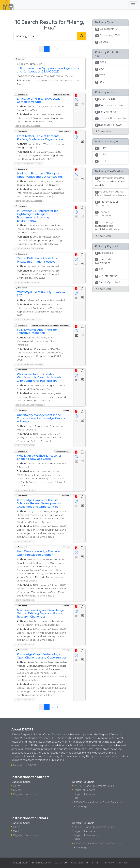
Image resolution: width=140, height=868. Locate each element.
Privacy (110, 863)
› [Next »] (58, 49)
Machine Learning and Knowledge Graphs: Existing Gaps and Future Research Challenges (41, 613)
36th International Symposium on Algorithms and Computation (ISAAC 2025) (48, 70)
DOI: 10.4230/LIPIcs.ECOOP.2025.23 (29, 405)
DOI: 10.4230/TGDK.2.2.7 (25, 490)
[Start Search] (82, 36)
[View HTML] (82, 208)
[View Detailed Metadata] (76, 100)
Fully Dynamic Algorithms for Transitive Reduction (37, 331)
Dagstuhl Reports (84, 790)
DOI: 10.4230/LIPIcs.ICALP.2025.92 (29, 364)
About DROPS (80, 863)
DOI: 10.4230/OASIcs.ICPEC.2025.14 (29, 248)
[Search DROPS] (45, 36)
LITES (77, 798)
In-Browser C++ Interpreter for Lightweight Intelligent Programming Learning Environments (37, 216)
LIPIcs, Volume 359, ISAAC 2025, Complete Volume (38, 100)
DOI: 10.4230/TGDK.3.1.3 (25, 446)
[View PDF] (76, 95)
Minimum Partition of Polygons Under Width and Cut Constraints (40, 175)
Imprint (97, 863)
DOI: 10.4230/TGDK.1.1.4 (25, 700)
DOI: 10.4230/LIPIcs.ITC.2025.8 (27, 282)
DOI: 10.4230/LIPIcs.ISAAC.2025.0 (28, 164)
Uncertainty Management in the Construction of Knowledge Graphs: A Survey (41, 418)
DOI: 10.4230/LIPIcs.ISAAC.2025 (28, 126)
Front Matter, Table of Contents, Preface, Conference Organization (40, 138)
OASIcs (17, 790)
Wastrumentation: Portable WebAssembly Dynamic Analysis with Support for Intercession (39, 377)
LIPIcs (17, 786)
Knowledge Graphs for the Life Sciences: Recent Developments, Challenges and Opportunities (39, 503)
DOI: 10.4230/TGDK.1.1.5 (25, 541)
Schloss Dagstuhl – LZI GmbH (49, 863)
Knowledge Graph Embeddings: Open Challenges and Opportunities (42, 656)
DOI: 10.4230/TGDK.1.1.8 (25, 644)
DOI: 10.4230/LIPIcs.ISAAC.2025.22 (29, 201)
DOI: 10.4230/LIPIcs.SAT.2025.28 (28, 320)
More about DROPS (25, 765)
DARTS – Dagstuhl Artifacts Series (94, 786)
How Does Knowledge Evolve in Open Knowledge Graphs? (39, 553)
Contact (122, 863)
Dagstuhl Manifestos (86, 794)
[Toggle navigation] (133, 5)
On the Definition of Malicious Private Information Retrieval (37, 260)
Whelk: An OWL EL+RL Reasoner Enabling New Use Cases (39, 457)
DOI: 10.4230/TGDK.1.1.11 (25, 600)
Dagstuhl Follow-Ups (26, 794)
